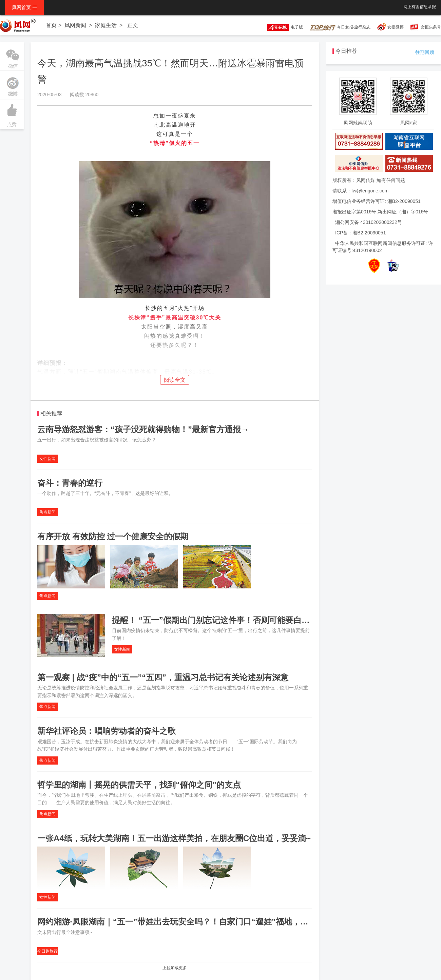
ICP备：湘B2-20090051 (360, 233)
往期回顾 (425, 52)
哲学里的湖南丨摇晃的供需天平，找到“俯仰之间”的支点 (139, 785)
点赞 (12, 113)
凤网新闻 (75, 25)
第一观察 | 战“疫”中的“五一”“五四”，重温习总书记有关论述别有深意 (163, 677)
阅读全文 (175, 380)
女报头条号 (431, 27)
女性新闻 (47, 459)
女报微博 (396, 27)
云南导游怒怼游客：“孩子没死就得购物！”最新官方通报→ (143, 429)
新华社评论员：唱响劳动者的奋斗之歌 (107, 731)
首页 (51, 25)
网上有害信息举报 (420, 7)
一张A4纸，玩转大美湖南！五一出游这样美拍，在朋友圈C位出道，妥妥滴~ (174, 838)
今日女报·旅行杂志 (340, 27)
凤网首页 (24, 7)
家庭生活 (106, 25)
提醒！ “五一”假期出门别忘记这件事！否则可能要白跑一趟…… (227, 620)
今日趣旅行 (47, 951)
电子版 (282, 27)
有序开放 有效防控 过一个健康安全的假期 (113, 536)
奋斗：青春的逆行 (70, 483)
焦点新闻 (47, 512)
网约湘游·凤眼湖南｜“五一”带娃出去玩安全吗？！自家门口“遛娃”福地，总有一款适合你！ (201, 922)
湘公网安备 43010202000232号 (369, 222)
